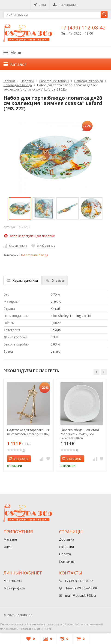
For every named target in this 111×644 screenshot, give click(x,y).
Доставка (67, 539)
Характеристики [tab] (22, 280)
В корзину (18, 459)
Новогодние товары (54, 81)
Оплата (65, 554)
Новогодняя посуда (89, 81)
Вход (40, 5)
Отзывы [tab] (55, 280)
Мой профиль (14, 588)
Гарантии (66, 547)
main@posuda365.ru (80, 596)
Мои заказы (13, 581)
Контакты (67, 561)
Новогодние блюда (18, 85)
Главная (9, 81)
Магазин (10, 539)
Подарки (27, 81)
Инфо (8, 547)
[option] (20, 209)
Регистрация (65, 5)
